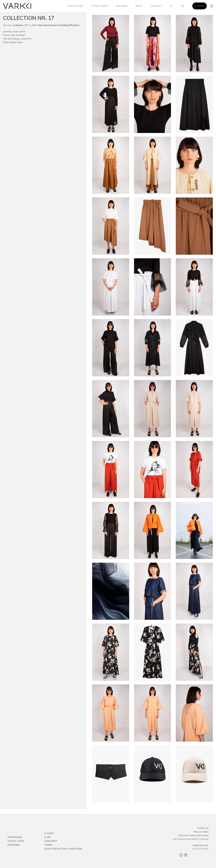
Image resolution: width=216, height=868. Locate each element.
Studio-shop (100, 6)
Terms (48, 845)
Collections (75, 6)
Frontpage (15, 837)
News (139, 6)
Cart (48, 837)
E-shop (200, 6)
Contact (156, 6)
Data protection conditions (63, 849)
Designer (122, 6)
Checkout (51, 841)
